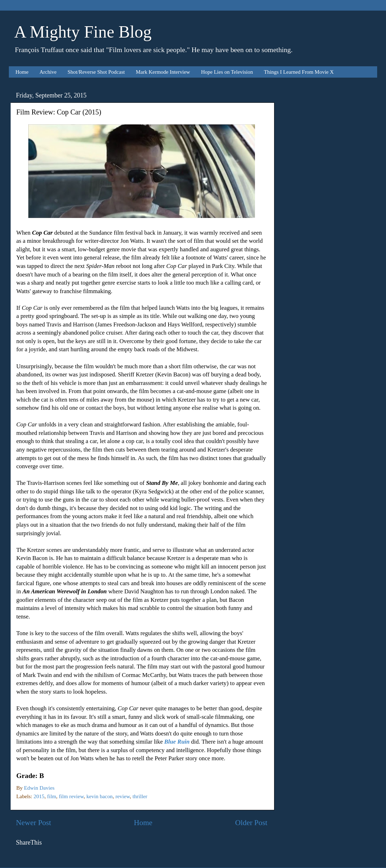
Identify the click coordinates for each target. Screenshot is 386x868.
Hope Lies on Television (227, 72)
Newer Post (33, 823)
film (52, 796)
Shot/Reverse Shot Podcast (96, 72)
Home (22, 72)
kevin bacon (100, 796)
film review (71, 796)
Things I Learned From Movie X (299, 72)
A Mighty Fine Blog (83, 32)
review (123, 796)
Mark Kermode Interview (163, 72)
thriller (140, 796)
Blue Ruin (177, 742)
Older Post (251, 823)
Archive (48, 72)
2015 (39, 796)
